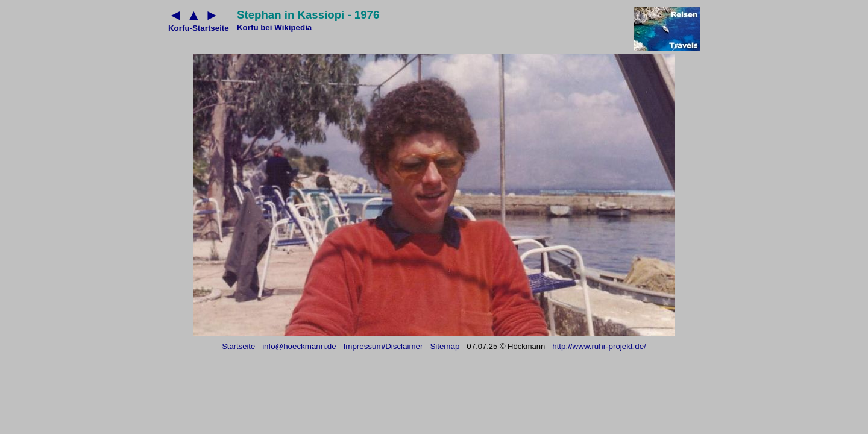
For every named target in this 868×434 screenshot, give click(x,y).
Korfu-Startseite (199, 28)
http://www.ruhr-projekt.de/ (599, 346)
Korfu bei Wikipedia (274, 27)
